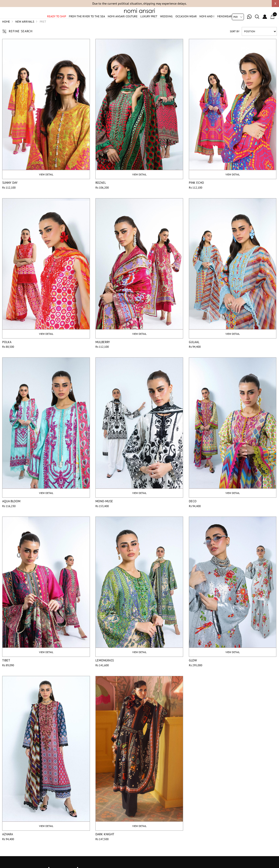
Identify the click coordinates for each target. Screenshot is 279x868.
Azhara (8, 845)
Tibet (6, 671)
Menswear (224, 23)
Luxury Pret (149, 23)
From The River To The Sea (87, 23)
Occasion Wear (186, 23)
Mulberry (103, 353)
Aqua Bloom (11, 512)
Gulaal (194, 353)
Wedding (166, 23)
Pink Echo (196, 193)
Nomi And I (207, 23)
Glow (193, 671)
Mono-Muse (104, 512)
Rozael (101, 193)
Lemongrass (105, 671)
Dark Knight (105, 845)
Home (6, 32)
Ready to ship (57, 23)
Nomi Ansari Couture (123, 23)
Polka (7, 353)
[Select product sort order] (259, 42)
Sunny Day (10, 193)
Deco (193, 512)
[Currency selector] (238, 17)
